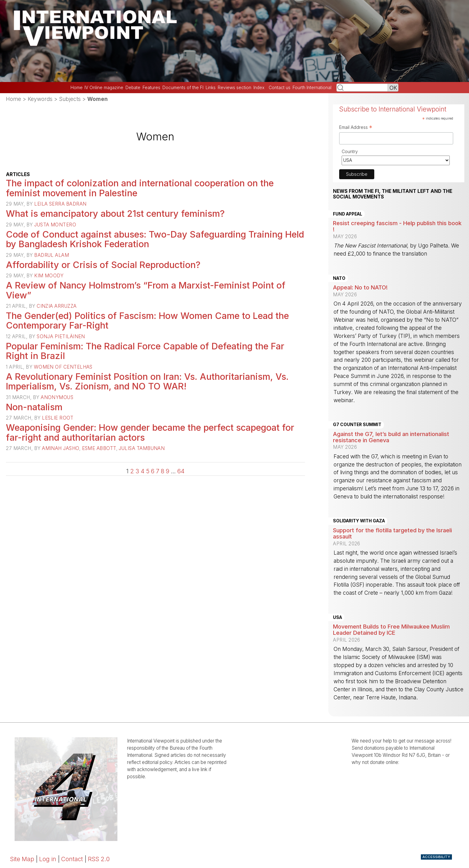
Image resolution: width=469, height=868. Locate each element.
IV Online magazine (104, 88)
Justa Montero (55, 225)
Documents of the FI (183, 88)
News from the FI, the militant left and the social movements (393, 194)
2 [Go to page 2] (132, 471)
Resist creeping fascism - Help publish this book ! (397, 226)
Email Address (356, 128)
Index (259, 88)
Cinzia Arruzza (57, 306)
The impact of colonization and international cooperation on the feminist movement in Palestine (140, 188)
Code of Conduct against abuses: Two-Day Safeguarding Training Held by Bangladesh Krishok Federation (155, 239)
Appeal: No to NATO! (360, 287)
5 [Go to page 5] (148, 471)
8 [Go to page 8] (163, 471)
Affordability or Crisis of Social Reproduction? (103, 265)
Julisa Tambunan (142, 448)
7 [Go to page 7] (158, 471)
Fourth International (312, 88)
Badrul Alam (52, 255)
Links (211, 88)
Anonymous (57, 397)
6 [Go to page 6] (153, 471)
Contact (72, 859)
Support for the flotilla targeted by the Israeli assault (392, 533)
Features (151, 88)
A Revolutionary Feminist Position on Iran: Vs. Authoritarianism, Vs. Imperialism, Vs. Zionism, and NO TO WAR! (147, 382)
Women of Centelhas (63, 367)
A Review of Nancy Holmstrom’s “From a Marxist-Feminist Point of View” (146, 290)
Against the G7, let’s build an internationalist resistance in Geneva (391, 437)
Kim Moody (49, 276)
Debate (133, 88)
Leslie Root (58, 418)
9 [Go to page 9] (168, 471)
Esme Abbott (99, 448)
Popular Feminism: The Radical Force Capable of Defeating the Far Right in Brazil (145, 351)
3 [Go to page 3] (137, 471)
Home (77, 88)
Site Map (22, 859)
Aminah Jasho (60, 448)
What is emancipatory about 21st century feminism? (115, 214)
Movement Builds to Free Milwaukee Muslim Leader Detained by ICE (391, 629)
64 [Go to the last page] (181, 471)
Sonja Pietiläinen (61, 336)
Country (350, 151)
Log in (48, 859)
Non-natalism (34, 407)
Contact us (280, 88)
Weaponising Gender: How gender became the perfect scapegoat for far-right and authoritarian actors (150, 432)
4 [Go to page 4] (143, 471)
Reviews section (234, 88)
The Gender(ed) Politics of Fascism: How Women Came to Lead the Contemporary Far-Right (147, 321)
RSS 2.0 (99, 859)
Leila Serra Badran (60, 204)
